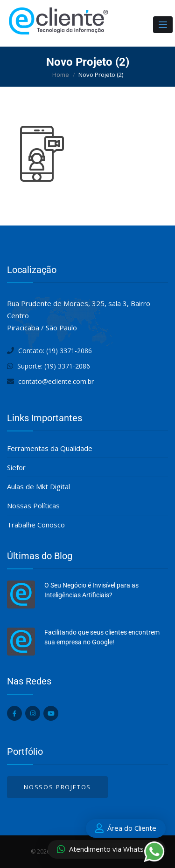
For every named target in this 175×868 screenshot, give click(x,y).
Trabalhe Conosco (36, 525)
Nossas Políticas (33, 506)
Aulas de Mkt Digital (38, 486)
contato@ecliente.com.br (56, 381)
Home (61, 75)
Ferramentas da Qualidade (50, 448)
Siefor (16, 467)
